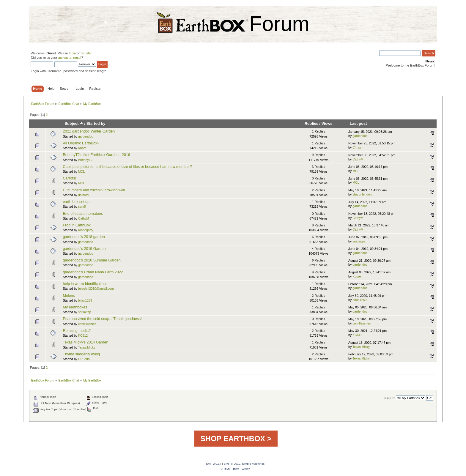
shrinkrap (85, 312)
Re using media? (77, 331)
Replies (311, 123)
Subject (74, 123)
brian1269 (85, 300)
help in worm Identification (84, 284)
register (86, 53)
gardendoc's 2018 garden (84, 237)
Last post (358, 123)
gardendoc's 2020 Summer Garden (92, 260)
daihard (83, 195)
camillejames (87, 324)
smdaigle (359, 241)
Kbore (82, 148)
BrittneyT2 (85, 160)
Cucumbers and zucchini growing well (94, 190)
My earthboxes (75, 307)
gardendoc (86, 136)
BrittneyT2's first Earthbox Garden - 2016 (97, 155)
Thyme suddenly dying (82, 354)
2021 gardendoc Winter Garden (89, 131)
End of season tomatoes (83, 214)
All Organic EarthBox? (81, 143)
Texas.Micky (87, 347)
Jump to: (389, 398)
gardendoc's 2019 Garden (84, 249)
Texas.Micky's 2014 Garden (86, 342)
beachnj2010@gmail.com (96, 289)
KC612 (83, 335)
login (73, 53)
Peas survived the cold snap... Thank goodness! (102, 319)
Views (327, 123)
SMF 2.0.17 (214, 464)
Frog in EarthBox (77, 225)
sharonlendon (362, 194)
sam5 (82, 207)
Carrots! (70, 178)
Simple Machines (253, 464)
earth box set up (76, 202)
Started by (96, 123)
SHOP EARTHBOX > (236, 439)
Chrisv (357, 147)
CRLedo (84, 359)
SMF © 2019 (232, 464)
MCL (81, 171)
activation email (70, 58)
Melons (69, 296)
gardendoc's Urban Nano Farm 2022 (93, 272)
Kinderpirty (86, 230)
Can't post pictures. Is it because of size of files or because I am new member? (127, 167)
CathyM (358, 159)
